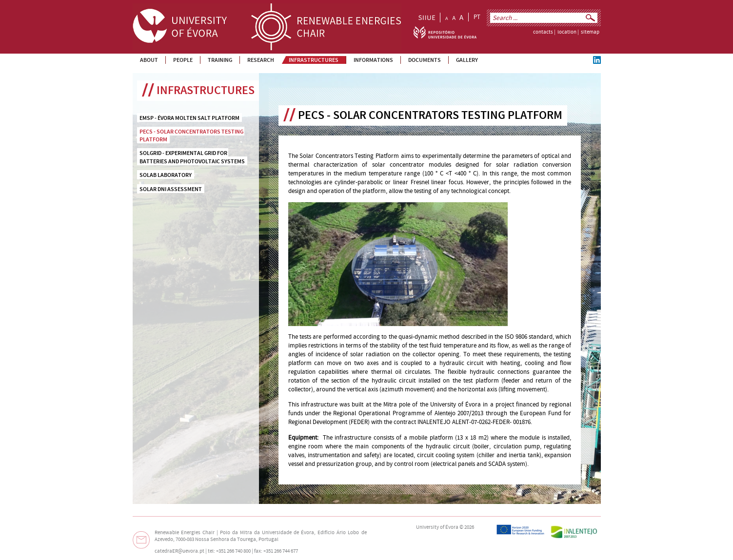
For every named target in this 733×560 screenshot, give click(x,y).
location (567, 32)
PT (477, 17)
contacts (543, 32)
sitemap (590, 32)
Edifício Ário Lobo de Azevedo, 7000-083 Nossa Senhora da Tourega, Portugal (261, 536)
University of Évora (437, 527)
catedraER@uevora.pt (179, 551)
